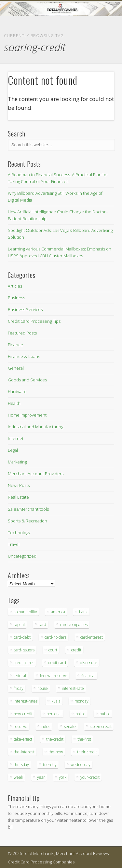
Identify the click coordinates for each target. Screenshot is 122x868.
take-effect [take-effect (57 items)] (23, 739)
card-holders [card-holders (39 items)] (55, 637)
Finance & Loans (24, 356)
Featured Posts (22, 333)
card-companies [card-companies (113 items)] (74, 625)
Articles (15, 286)
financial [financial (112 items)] (88, 676)
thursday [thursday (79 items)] (21, 765)
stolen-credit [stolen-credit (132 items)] (101, 726)
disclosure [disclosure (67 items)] (89, 663)
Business (16, 298)
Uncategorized (22, 556)
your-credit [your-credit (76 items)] (90, 777)
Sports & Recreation (27, 521)
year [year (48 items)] (41, 777)
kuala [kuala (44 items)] (56, 701)
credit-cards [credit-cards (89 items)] (24, 663)
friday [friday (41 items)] (19, 688)
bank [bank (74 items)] (83, 612)
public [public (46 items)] (105, 714)
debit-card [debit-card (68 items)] (57, 663)
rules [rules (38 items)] (46, 726)
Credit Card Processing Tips (34, 321)
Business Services (25, 309)
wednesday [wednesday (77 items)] (81, 765)
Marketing (17, 462)
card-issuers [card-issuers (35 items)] (24, 650)
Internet (16, 438)
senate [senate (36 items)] (70, 726)
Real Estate (18, 497)
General (16, 368)
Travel (14, 544)
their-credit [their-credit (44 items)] (87, 752)
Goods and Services (27, 380)
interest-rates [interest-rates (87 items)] (26, 701)
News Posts (19, 485)
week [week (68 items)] (18, 777)
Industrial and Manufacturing (35, 427)
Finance (15, 345)
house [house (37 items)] (43, 688)
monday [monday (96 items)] (81, 701)
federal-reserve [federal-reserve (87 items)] (54, 676)
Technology (19, 533)
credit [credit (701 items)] (76, 650)
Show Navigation (99, 58)
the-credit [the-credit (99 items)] (55, 739)
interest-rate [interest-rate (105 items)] (73, 688)
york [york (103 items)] (63, 777)
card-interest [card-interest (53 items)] (92, 637)
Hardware (17, 391)
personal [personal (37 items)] (54, 714)
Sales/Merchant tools (28, 509)
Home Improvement (27, 415)
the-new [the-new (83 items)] (56, 752)
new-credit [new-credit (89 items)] (23, 714)
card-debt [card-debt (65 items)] (22, 637)
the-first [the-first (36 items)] (84, 739)
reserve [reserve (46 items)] (20, 726)
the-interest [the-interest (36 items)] (24, 752)
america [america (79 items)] (58, 612)
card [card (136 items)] (42, 625)
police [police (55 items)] (81, 714)
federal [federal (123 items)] (20, 676)
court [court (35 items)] (53, 650)
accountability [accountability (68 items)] (25, 612)
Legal (13, 450)
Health (14, 403)
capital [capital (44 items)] (19, 625)
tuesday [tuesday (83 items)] (50, 765)
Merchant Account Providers (36, 474)
